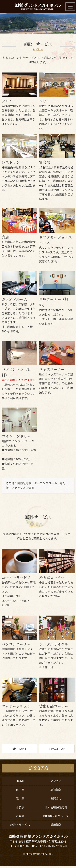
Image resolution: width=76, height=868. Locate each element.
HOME (19, 749)
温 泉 (20, 798)
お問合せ (56, 798)
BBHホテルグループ (56, 816)
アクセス (56, 781)
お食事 (20, 807)
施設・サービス (20, 825)
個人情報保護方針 (56, 807)
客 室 (20, 790)
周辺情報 (56, 790)
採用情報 (56, 825)
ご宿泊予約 (38, 768)
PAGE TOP (57, 749)
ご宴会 (20, 816)
